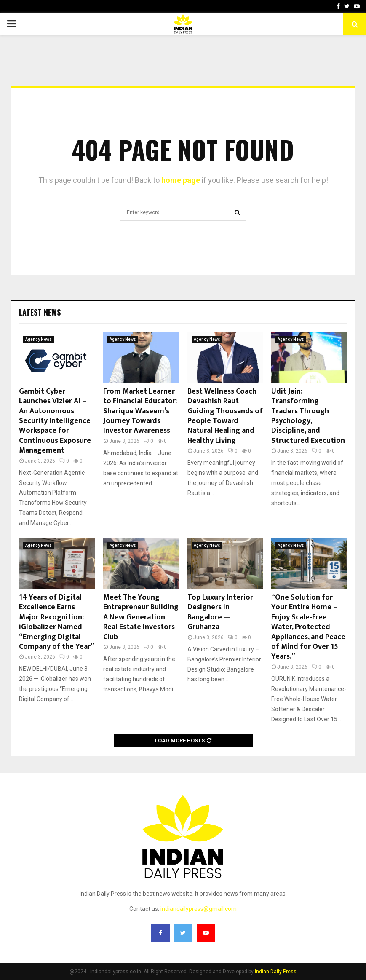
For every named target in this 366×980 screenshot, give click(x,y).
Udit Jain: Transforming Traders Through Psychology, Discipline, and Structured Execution (308, 416)
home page (181, 180)
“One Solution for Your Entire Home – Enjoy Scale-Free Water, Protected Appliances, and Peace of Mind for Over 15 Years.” (308, 627)
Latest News (40, 312)
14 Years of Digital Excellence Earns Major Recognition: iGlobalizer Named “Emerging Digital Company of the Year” (57, 622)
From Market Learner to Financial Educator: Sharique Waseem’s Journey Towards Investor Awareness (140, 411)
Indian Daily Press (276, 972)
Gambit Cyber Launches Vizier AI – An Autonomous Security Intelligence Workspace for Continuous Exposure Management (55, 421)
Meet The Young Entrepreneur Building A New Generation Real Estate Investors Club (141, 617)
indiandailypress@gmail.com (199, 909)
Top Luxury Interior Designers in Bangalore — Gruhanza (220, 612)
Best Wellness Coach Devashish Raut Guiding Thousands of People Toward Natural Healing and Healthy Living (225, 416)
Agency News (39, 339)
